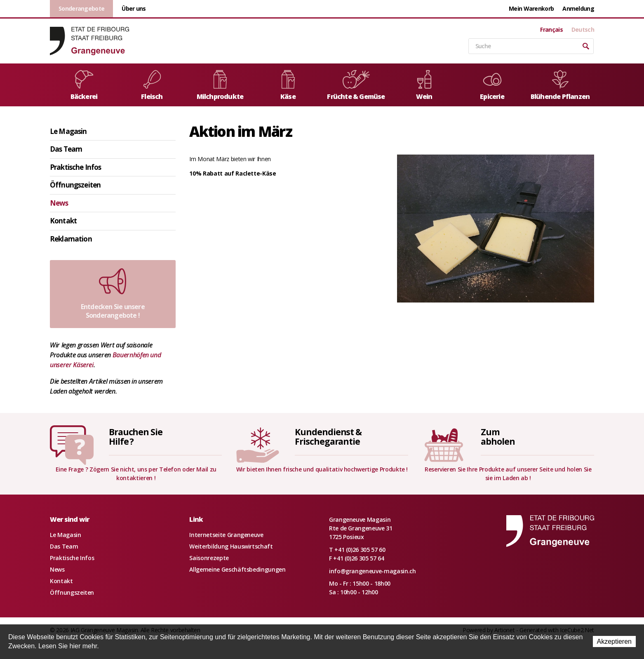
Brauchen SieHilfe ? (136, 437)
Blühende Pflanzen (560, 86)
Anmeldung (578, 8)
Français (551, 30)
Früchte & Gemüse (356, 86)
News (59, 203)
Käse (288, 86)
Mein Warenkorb (531, 8)
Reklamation (71, 239)
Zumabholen (498, 437)
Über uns (134, 8)
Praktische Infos (75, 167)
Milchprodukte (220, 86)
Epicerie (492, 86)
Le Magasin (68, 131)
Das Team (66, 149)
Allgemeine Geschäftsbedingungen (237, 569)
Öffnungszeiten (75, 185)
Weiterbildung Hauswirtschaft (231, 546)
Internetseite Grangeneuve (226, 535)
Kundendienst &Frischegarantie (328, 437)
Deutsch (583, 30)
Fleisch (152, 86)
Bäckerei (84, 86)
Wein (424, 86)
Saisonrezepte (209, 558)
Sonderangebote (81, 8)
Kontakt (63, 221)
